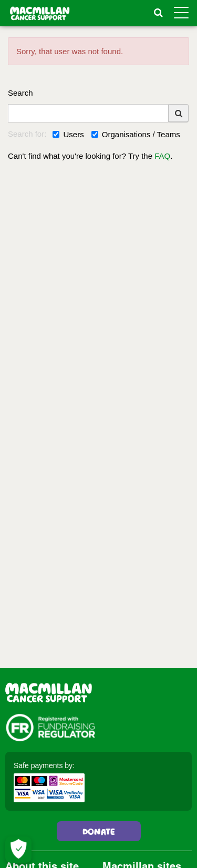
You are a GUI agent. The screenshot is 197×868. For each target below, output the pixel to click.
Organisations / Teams (136, 134)
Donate (99, 833)
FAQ (162, 156)
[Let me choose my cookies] (18, 850)
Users (68, 134)
